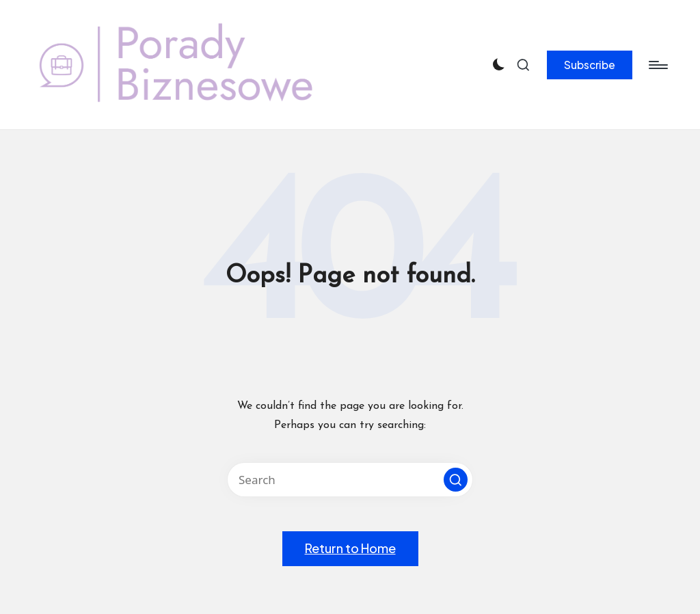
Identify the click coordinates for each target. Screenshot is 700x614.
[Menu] (657, 65)
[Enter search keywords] (350, 480)
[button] (590, 65)
